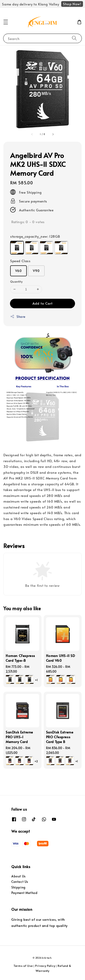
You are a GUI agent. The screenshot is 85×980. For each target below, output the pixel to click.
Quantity (16, 281)
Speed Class (20, 261)
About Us (18, 876)
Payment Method (24, 893)
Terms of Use (23, 966)
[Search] (74, 38)
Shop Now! (72, 4)
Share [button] (18, 317)
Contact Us (20, 882)
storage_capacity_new (35, 236)
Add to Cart (42, 303)
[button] (6, 22)
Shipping (18, 887)
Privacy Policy (45, 966)
